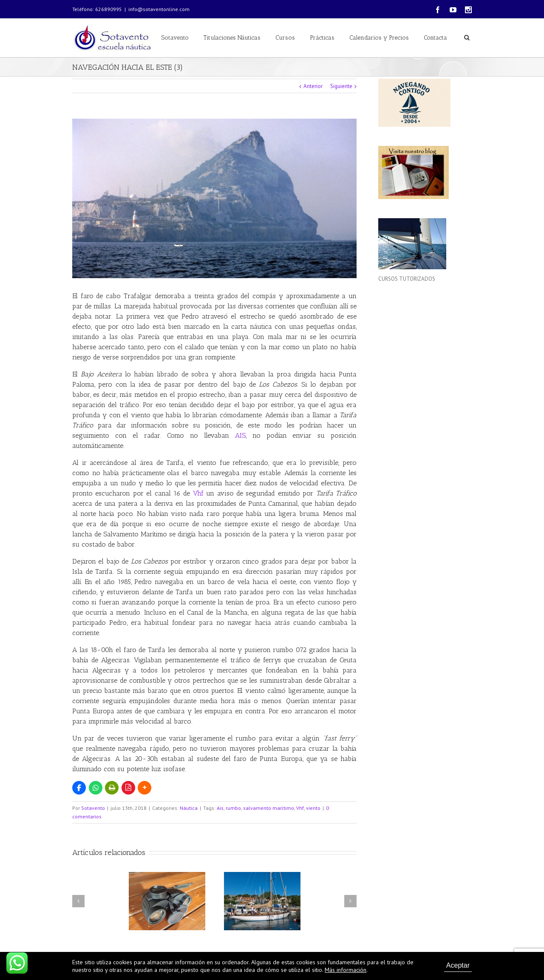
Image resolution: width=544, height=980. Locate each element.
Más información (346, 970)
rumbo (233, 808)
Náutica (189, 808)
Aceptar (458, 965)
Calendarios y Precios (379, 38)
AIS (240, 435)
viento (313, 808)
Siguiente (341, 86)
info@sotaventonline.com (159, 9)
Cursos (285, 38)
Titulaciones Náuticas (232, 38)
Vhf (198, 493)
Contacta (435, 38)
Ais (220, 808)
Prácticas (322, 38)
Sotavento (175, 38)
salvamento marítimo (269, 808)
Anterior (313, 86)
